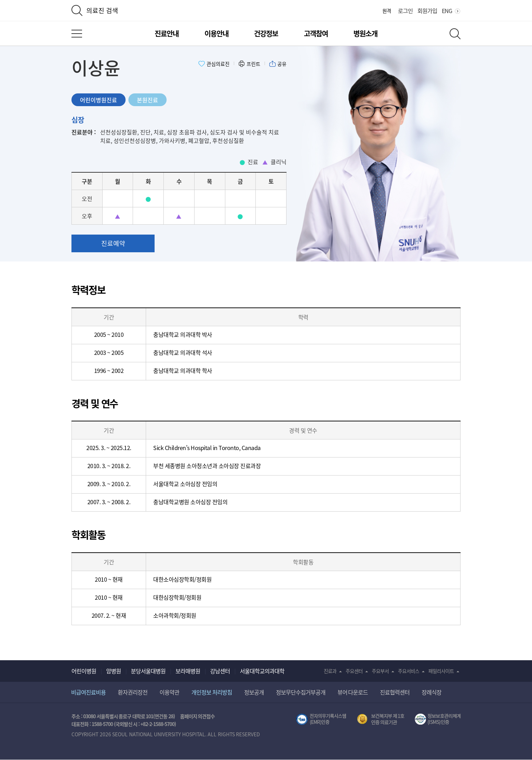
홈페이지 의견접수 (198, 716)
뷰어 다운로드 (353, 692)
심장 (78, 120)
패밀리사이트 (441, 671)
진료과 (330, 671)
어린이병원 (84, 671)
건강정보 (266, 33)
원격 (387, 11)
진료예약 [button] (113, 243)
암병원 (114, 671)
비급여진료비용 (88, 692)
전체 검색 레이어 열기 (455, 34)
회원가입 (427, 11)
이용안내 (216, 33)
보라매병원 (188, 671)
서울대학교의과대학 (262, 671)
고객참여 (316, 33)
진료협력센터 (395, 692)
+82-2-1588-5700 (157, 724)
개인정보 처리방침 (212, 692)
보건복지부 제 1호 (381, 719)
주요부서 (380, 671)
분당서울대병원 (148, 671)
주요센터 (354, 671)
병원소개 (365, 33)
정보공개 (254, 692)
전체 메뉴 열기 (77, 34)
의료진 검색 (102, 10)
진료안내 (167, 33)
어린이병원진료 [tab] (99, 100)
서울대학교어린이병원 (266, 11)
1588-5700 (102, 724)
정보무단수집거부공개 (301, 692)
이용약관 (169, 692)
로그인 (405, 11)
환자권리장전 (133, 692)
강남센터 (220, 671)
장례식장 (432, 692)
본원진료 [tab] (148, 100)
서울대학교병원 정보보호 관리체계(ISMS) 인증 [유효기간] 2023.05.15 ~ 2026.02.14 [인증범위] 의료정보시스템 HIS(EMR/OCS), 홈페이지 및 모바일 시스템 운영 (438, 719)
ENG (447, 11)
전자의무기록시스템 (321, 719)
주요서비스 (409, 671)
